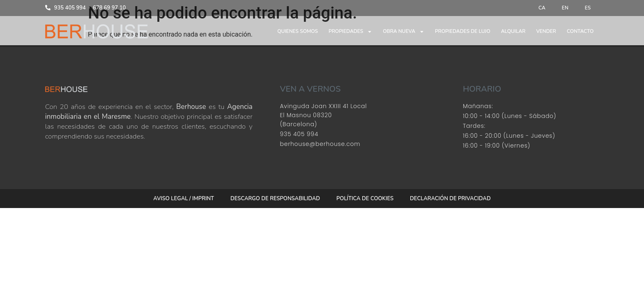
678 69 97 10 (109, 8)
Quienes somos (298, 31)
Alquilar (513, 31)
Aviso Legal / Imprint (184, 199)
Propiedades (350, 32)
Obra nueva (404, 32)
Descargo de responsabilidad (275, 199)
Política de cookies (365, 199)
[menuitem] (542, 8)
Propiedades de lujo (463, 31)
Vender (546, 31)
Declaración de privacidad (450, 199)
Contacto (580, 31)
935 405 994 (70, 8)
